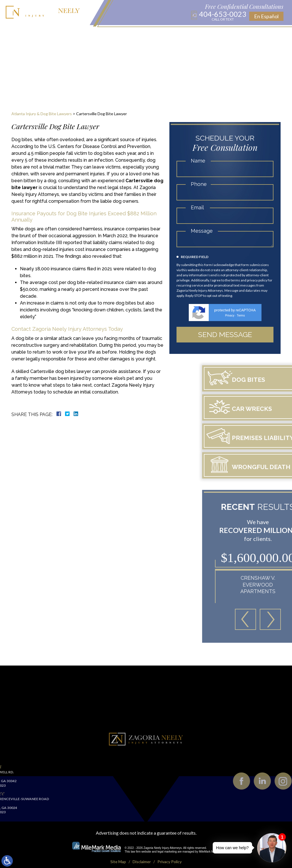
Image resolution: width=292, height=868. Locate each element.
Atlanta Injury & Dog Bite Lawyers (42, 114)
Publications (157, 34)
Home (31, 34)
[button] (274, 613)
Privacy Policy (170, 855)
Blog (134, 34)
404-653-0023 (223, 16)
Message (202, 231)
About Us (50, 34)
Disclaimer (142, 855)
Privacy (230, 316)
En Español (266, 16)
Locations (113, 34)
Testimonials (211, 34)
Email (197, 207)
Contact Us (242, 34)
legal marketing (167, 845)
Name (198, 161)
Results (184, 34)
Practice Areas (81, 34)
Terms (241, 316)
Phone (199, 184)
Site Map (118, 855)
